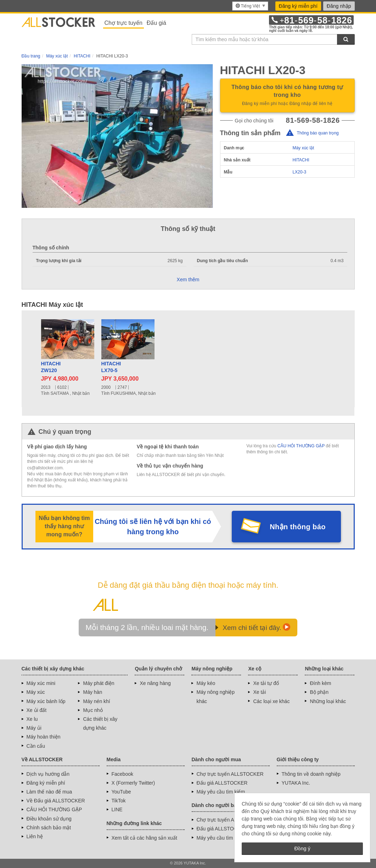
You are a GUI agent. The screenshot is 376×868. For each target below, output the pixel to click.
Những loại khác (328, 701)
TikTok (119, 801)
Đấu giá (156, 23)
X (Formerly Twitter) (133, 783)
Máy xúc (36, 692)
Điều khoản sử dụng (49, 819)
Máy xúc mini (41, 683)
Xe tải (259, 692)
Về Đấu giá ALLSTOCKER (56, 801)
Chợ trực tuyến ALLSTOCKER (230, 774)
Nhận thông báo (298, 527)
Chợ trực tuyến (124, 23)
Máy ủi (34, 728)
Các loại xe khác (271, 701)
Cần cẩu (36, 746)
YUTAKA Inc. (296, 783)
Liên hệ (35, 836)
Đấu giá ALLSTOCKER (222, 783)
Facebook (122, 774)
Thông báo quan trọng (318, 133)
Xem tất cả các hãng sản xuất (144, 838)
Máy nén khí (96, 701)
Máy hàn (92, 692)
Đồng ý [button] (302, 848)
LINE (117, 809)
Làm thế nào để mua (49, 792)
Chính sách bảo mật (49, 828)
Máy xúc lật (303, 148)
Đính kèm (320, 683)
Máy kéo (206, 683)
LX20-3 (299, 172)
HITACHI (301, 160)
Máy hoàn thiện (44, 737)
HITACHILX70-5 (111, 367)
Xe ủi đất (37, 710)
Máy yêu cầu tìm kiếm (221, 792)
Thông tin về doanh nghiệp (311, 774)
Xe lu (32, 719)
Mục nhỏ (93, 710)
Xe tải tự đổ (266, 683)
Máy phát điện (99, 683)
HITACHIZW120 (51, 367)
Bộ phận (319, 692)
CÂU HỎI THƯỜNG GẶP (301, 446)
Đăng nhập (339, 6)
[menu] (250, 6)
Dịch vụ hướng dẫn (48, 774)
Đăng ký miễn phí (298, 6)
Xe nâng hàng (155, 683)
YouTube (121, 792)
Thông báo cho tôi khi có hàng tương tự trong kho (287, 96)
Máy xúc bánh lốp (46, 701)
